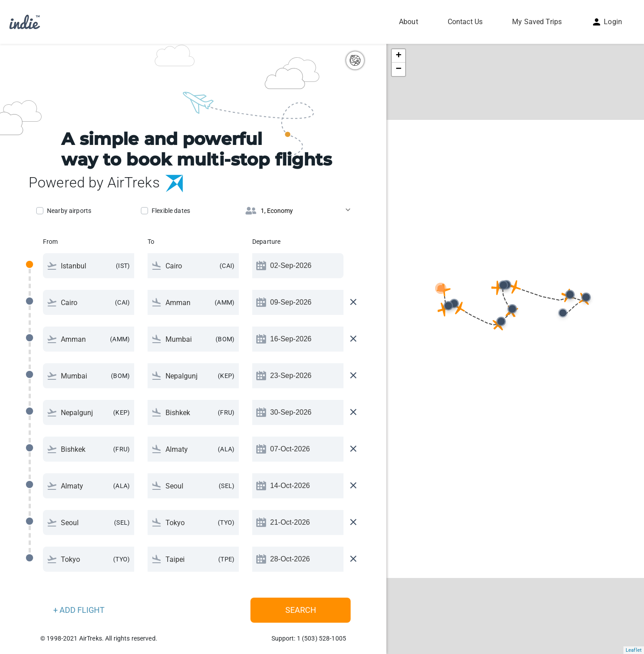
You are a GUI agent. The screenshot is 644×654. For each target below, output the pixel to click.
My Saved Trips (537, 22)
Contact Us (465, 22)
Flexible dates (171, 211)
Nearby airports (69, 211)
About (409, 22)
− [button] (399, 69)
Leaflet (634, 650)
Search (301, 610)
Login (607, 22)
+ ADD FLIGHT (79, 610)
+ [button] (399, 56)
